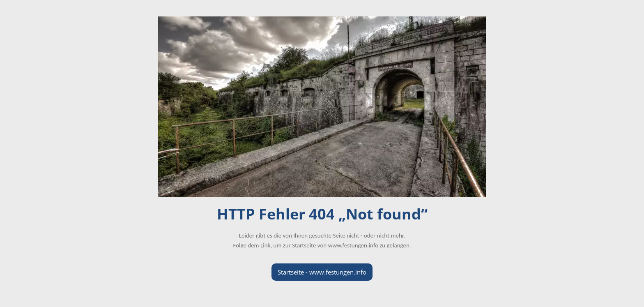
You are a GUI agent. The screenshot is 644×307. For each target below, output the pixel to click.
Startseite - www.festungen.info (322, 272)
